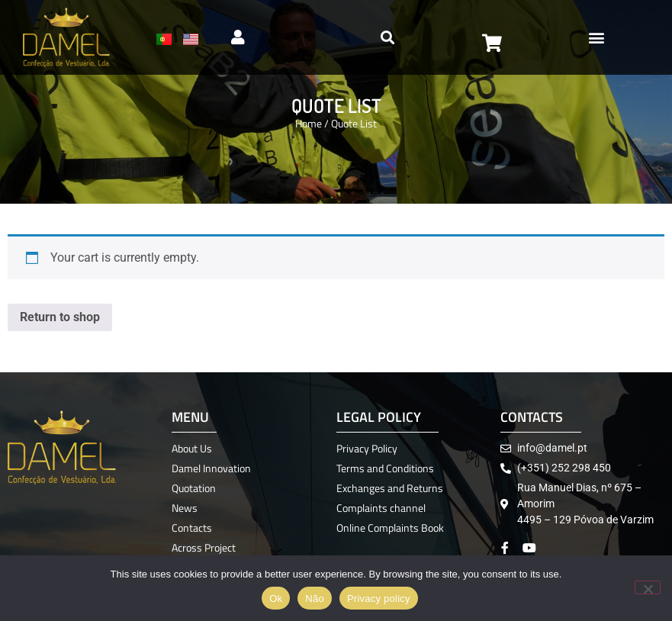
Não (315, 598)
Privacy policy (379, 598)
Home (309, 123)
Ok (276, 598)
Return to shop (60, 317)
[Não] (648, 587)
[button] (597, 38)
